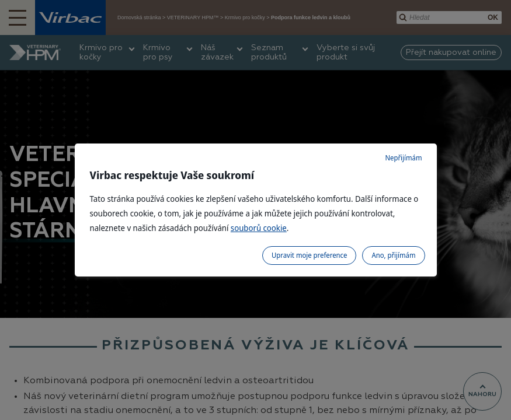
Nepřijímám (403, 158)
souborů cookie (259, 228)
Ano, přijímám (393, 255)
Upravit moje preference (309, 255)
